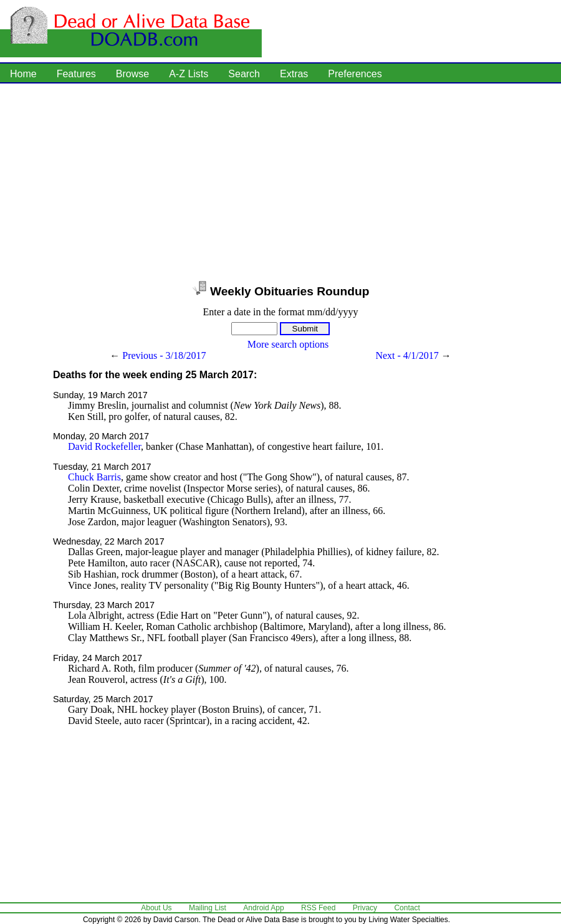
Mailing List (208, 908)
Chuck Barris (94, 477)
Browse (132, 74)
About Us (156, 908)
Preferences (355, 74)
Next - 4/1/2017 (407, 355)
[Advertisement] (217, 181)
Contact (407, 908)
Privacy (365, 908)
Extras (294, 74)
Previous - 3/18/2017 (164, 355)
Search (244, 74)
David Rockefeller (104, 446)
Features (76, 74)
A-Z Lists (189, 74)
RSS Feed (318, 908)
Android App (263, 908)
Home (23, 74)
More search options (288, 344)
